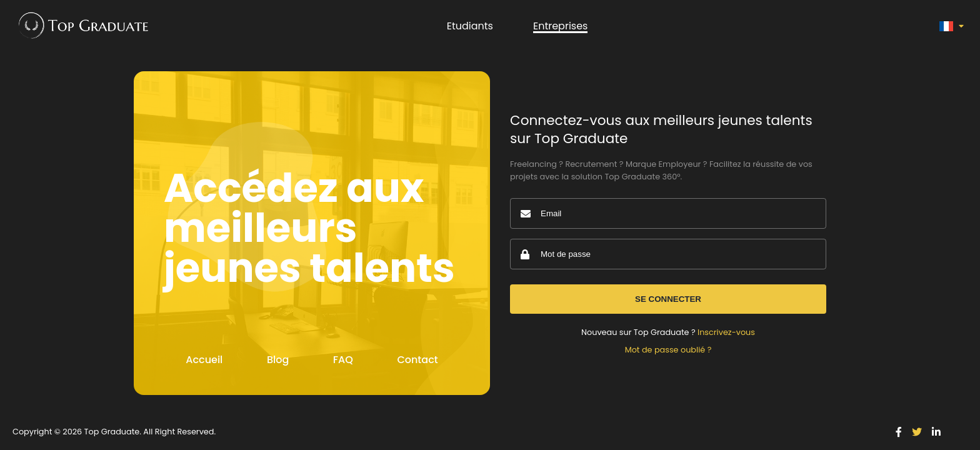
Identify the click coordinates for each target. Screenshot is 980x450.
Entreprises (561, 26)
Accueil (204, 360)
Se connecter (668, 299)
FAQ (343, 360)
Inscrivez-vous (726, 332)
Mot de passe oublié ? (668, 350)
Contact (417, 360)
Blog (278, 360)
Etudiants (470, 26)
